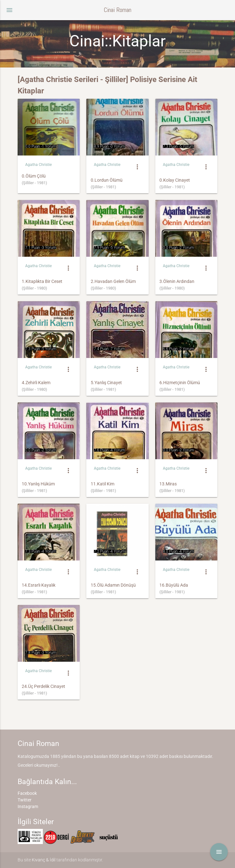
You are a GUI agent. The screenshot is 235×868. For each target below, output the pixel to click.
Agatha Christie (38, 165)
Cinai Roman (117, 10)
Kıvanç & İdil (44, 860)
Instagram (28, 806)
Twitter (25, 800)
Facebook (27, 793)
